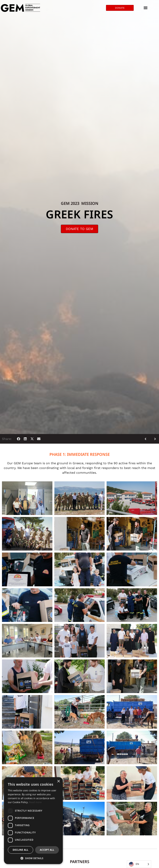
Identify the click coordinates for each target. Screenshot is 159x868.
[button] (19, 439)
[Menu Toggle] (146, 8)
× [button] (58, 781)
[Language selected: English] (139, 864)
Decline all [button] (21, 850)
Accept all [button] (47, 850)
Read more (35, 802)
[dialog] (33, 821)
